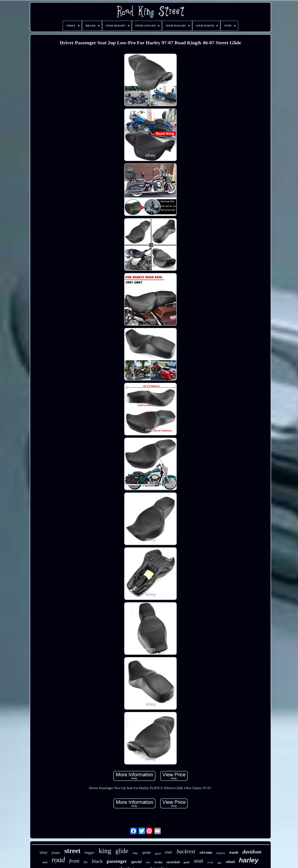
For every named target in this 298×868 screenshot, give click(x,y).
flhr (86, 862)
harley (249, 860)
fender (56, 853)
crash (210, 862)
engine (221, 853)
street (72, 851)
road (58, 860)
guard (158, 854)
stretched (173, 862)
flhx (135, 854)
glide (122, 851)
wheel (230, 862)
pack (187, 862)
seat (198, 861)
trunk (234, 852)
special (136, 862)
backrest (186, 851)
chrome (206, 853)
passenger (117, 861)
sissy (44, 852)
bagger (90, 853)
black (97, 861)
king (105, 851)
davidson (252, 852)
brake (159, 862)
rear (169, 852)
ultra (148, 862)
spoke (146, 852)
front (74, 861)
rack (45, 862)
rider (219, 863)
